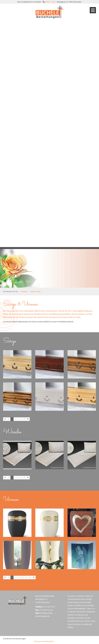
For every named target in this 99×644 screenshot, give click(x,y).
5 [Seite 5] (24, 577)
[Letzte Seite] (28, 419)
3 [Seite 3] (18, 419)
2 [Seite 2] (15, 419)
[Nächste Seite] (24, 419)
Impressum (38, 641)
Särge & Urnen (36, 291)
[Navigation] (93, 10)
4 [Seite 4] (21, 419)
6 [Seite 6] (27, 577)
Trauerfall (24, 291)
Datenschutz (49, 641)
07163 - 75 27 (50, 2)
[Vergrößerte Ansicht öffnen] (17, 364)
